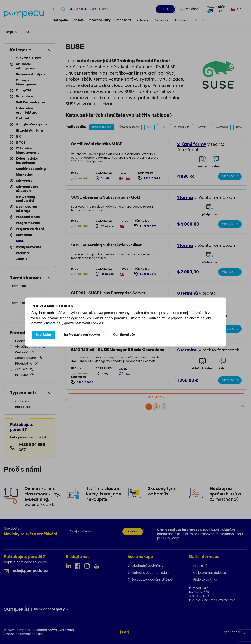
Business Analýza (30, 74)
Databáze (24, 96)
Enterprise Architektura (27, 110)
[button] (236, 9)
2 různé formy (192, 144)
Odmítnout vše (124, 335)
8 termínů (188, 296)
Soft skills (24, 235)
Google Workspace (32, 124)
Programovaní (28, 223)
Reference (192, 20)
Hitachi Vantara (29, 130)
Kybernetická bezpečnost (27, 161)
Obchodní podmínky (147, 566)
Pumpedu (11, 32)
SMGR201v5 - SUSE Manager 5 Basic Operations (118, 353)
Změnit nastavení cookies (24, 634)
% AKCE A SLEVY (29, 58)
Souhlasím (43, 335)
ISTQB (21, 143)
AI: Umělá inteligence (25, 66)
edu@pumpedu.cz (30, 571)
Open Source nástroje (26, 209)
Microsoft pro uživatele (27, 189)
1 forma (185, 198)
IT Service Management (27, 150)
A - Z (149, 127)
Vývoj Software (29, 247)
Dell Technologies (31, 102)
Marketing (25, 175)
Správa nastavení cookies (82, 335)
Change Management (27, 82)
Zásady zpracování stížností (153, 580)
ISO (19, 137)
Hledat (165, 9)
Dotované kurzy (108, 20)
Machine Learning (31, 169)
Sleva (239, 127)
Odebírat (132, 532)
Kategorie (70, 20)
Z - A (162, 127)
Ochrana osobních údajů (150, 573)
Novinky (202, 127)
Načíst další (151, 400)
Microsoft (24, 181)
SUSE (20, 241)
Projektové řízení (30, 229)
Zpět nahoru (235, 632)
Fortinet (23, 118)
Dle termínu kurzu (182, 127)
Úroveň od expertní (129, 127)
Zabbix (21, 259)
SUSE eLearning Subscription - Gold (106, 198)
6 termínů (187, 353)
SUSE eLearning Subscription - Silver (107, 247)
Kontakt (210, 20)
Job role (87, 20)
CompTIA (24, 90)
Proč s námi (132, 20)
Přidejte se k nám (206, 580)
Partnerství (171, 20)
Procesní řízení (28, 217)
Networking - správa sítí (27, 199)
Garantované (221, 127)
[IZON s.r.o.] (125, 632)
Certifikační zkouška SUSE (97, 144)
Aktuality (152, 20)
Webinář (23, 253)
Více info (228, 177)
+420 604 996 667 (32, 447)
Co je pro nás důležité (210, 573)
